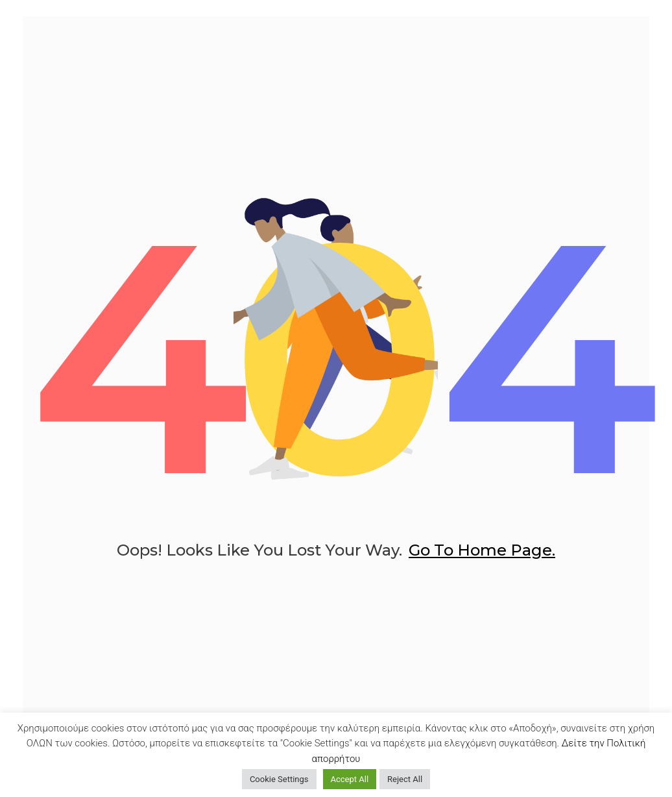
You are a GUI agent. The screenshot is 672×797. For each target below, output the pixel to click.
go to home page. (482, 560)
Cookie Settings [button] (279, 779)
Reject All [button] (405, 779)
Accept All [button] (350, 779)
